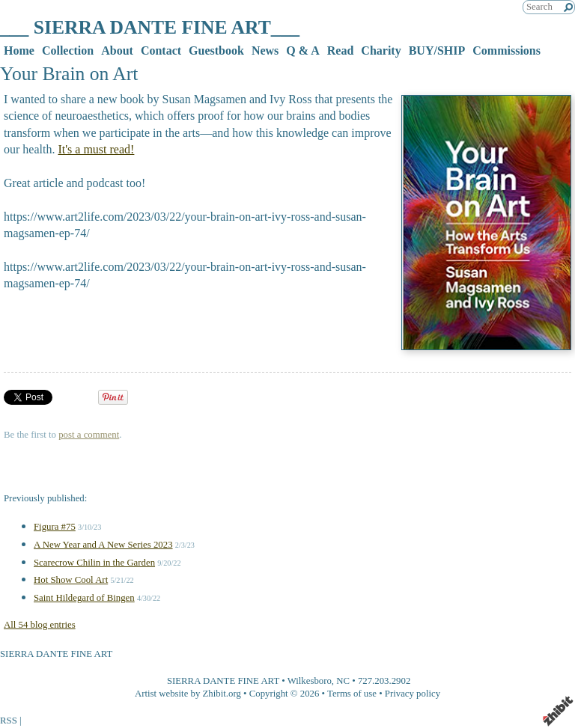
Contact (161, 51)
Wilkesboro (310, 681)
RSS (9, 721)
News (265, 51)
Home (19, 51)
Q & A (302, 51)
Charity (381, 51)
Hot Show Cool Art (71, 580)
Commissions (506, 51)
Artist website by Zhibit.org (188, 694)
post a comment (89, 435)
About (117, 51)
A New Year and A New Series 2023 (103, 545)
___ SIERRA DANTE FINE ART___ (150, 27)
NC (343, 681)
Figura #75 (55, 527)
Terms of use (352, 694)
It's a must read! (96, 149)
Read (341, 51)
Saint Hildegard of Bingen (84, 598)
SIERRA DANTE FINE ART (223, 681)
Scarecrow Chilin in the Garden (94, 563)
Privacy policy (413, 694)
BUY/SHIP (437, 51)
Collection (68, 51)
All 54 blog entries (40, 625)
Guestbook (216, 51)
